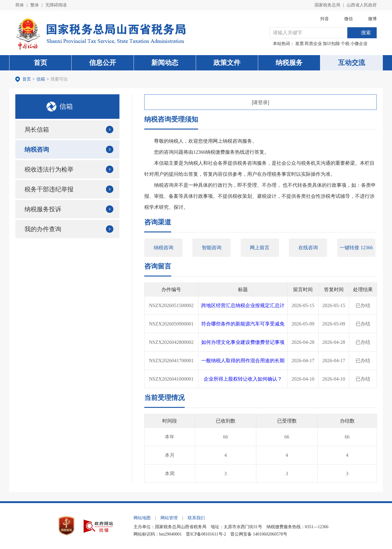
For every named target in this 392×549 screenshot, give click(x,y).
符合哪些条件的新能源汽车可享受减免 (243, 324)
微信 (349, 19)
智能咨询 (212, 248)
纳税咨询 (37, 149)
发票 (300, 44)
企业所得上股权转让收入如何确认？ (243, 379)
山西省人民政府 (362, 5)
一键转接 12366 (356, 248)
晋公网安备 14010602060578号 (259, 534)
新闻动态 (165, 63)
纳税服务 (289, 63)
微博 (372, 19)
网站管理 (169, 518)
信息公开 (103, 63)
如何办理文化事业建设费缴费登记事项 (243, 342)
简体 (20, 5)
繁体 (35, 5)
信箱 (41, 79)
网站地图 (142, 518)
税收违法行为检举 (49, 169)
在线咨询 (308, 248)
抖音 (325, 19)
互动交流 (352, 63)
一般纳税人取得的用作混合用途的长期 (243, 361)
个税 (345, 44)
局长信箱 (37, 130)
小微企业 (359, 44)
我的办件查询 (43, 229)
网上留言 (260, 248)
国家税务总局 (327, 5)
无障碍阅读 (56, 5)
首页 (40, 63)
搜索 (366, 33)
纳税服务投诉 (43, 209)
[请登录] (260, 102)
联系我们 (196, 518)
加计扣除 (331, 44)
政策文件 (227, 63)
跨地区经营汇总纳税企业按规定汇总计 (243, 305)
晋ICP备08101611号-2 (206, 534)
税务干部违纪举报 (49, 189)
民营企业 (313, 44)
